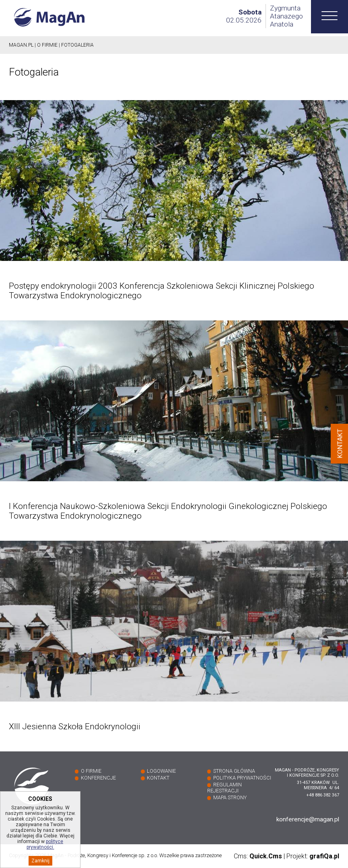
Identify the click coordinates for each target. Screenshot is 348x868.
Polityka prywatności (242, 778)
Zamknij (40, 863)
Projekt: (313, 856)
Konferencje (98, 778)
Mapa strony (230, 797)
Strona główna (234, 771)
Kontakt (158, 778)
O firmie (47, 45)
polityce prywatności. (45, 847)
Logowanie (161, 771)
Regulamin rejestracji (224, 788)
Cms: (258, 856)
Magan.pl (21, 45)
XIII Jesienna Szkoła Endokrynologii (75, 726)
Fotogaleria (77, 45)
